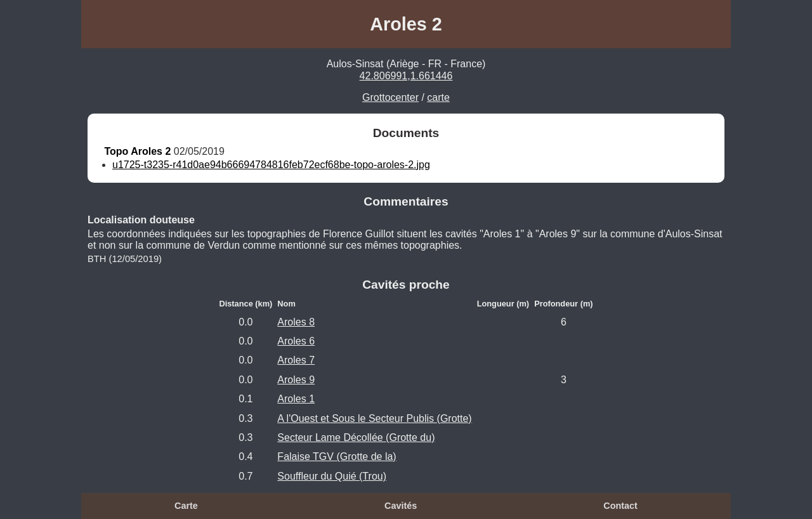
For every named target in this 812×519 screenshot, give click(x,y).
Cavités (401, 506)
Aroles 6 (296, 341)
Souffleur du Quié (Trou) (332, 476)
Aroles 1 (296, 399)
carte (438, 97)
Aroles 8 (296, 322)
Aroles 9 (296, 380)
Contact (620, 506)
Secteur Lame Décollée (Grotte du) (356, 437)
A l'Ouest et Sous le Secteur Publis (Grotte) (374, 418)
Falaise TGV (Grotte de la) (337, 457)
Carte (186, 506)
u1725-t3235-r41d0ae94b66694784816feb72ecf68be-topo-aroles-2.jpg (271, 165)
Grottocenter (390, 97)
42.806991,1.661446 (406, 76)
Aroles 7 (296, 360)
